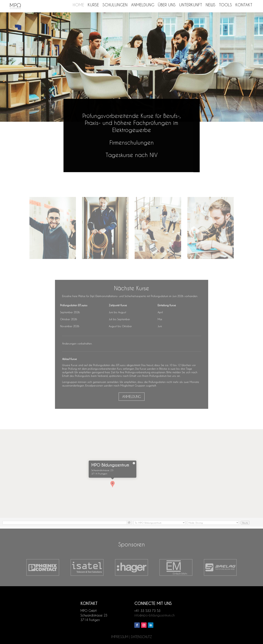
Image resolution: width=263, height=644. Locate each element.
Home (78, 5)
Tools (225, 5)
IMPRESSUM (120, 637)
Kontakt (244, 5)
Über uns (167, 5)
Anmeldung (143, 5)
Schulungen (115, 5)
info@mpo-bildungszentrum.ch (154, 615)
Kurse (93, 5)
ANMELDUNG (132, 405)
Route (245, 529)
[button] (113, 491)
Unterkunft (191, 5)
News (210, 5)
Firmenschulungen (132, 144)
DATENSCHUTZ (142, 637)
